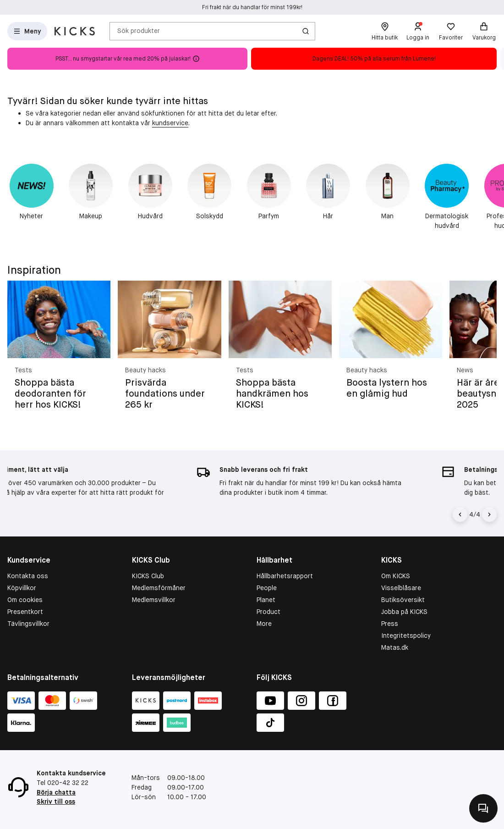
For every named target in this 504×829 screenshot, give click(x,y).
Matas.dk (395, 647)
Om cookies (25, 600)
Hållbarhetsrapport (285, 576)
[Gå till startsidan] (75, 31)
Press (390, 624)
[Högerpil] (489, 514)
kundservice (170, 123)
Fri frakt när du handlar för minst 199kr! (252, 7)
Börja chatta (56, 792)
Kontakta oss (28, 576)
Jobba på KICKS (404, 612)
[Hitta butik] (385, 31)
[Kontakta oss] (483, 808)
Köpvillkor (22, 588)
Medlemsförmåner (159, 588)
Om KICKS (396, 576)
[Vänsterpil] (461, 514)
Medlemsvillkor (154, 600)
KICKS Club (148, 576)
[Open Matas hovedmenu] (27, 31)
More (264, 624)
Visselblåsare (401, 588)
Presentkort (25, 612)
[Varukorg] (484, 31)
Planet (266, 600)
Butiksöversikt (403, 600)
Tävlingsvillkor (28, 624)
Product (268, 612)
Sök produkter (139, 31)
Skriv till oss (56, 801)
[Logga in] (418, 31)
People (267, 588)
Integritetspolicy (406, 636)
